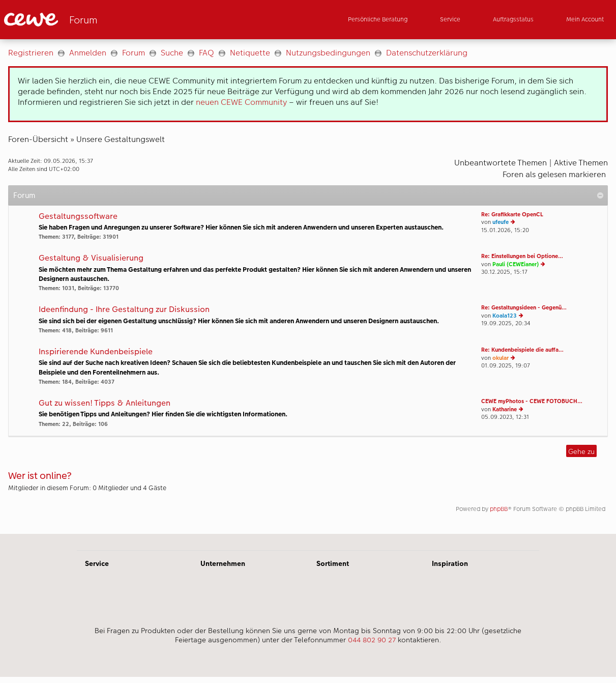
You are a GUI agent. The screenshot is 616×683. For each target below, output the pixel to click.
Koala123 (505, 316)
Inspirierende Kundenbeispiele (96, 352)
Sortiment (333, 563)
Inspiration (450, 563)
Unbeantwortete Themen (501, 163)
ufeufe (501, 222)
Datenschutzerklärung (427, 53)
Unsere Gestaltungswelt (121, 139)
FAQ (207, 53)
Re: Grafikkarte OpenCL (512, 215)
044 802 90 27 (372, 640)
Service (97, 563)
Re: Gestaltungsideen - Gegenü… (524, 308)
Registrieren (31, 53)
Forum (134, 53)
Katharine (505, 409)
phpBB (499, 509)
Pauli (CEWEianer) (516, 264)
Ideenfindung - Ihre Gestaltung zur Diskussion (124, 310)
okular (501, 358)
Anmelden (88, 53)
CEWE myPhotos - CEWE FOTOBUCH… (532, 401)
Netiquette (250, 53)
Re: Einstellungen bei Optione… (522, 256)
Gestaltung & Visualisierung (91, 258)
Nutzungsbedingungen (328, 53)
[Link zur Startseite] (104, 20)
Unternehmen (223, 563)
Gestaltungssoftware (78, 217)
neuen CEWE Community (241, 102)
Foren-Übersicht (38, 139)
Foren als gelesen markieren (554, 174)
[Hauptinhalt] (308, 287)
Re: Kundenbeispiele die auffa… (522, 350)
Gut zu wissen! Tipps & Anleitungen (105, 403)
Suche (172, 53)
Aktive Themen (581, 163)
